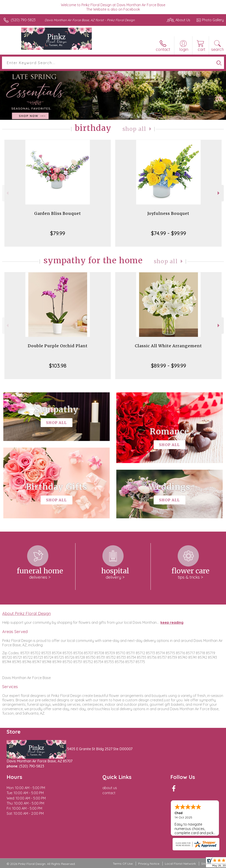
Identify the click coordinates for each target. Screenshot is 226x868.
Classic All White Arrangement (168, 346)
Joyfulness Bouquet (168, 213)
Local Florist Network (180, 864)
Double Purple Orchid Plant (58, 346)
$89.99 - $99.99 (169, 366)
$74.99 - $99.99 (169, 233)
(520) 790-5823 (23, 20)
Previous (7, 193)
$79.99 (58, 233)
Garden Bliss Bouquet (58, 213)
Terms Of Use (123, 864)
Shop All (134, 129)
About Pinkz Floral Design (26, 613)
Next (219, 193)
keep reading (172, 622)
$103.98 (58, 366)
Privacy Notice (149, 864)
